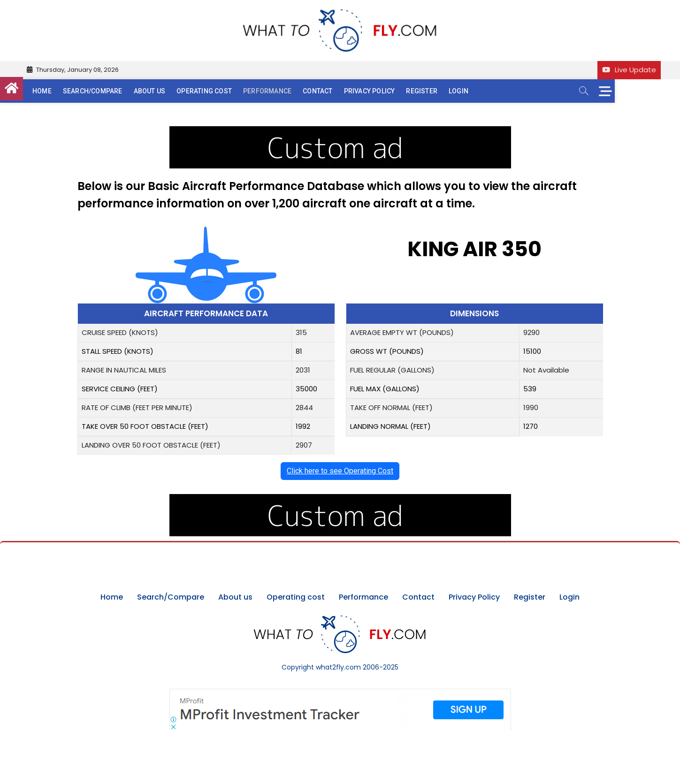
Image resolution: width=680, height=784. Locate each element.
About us (169, 91)
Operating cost (224, 91)
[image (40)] (340, 131)
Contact (337, 91)
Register (441, 91)
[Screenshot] (340, 693)
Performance (287, 91)
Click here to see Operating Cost (340, 471)
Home (62, 91)
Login (478, 91)
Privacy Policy (389, 91)
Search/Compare (112, 91)
